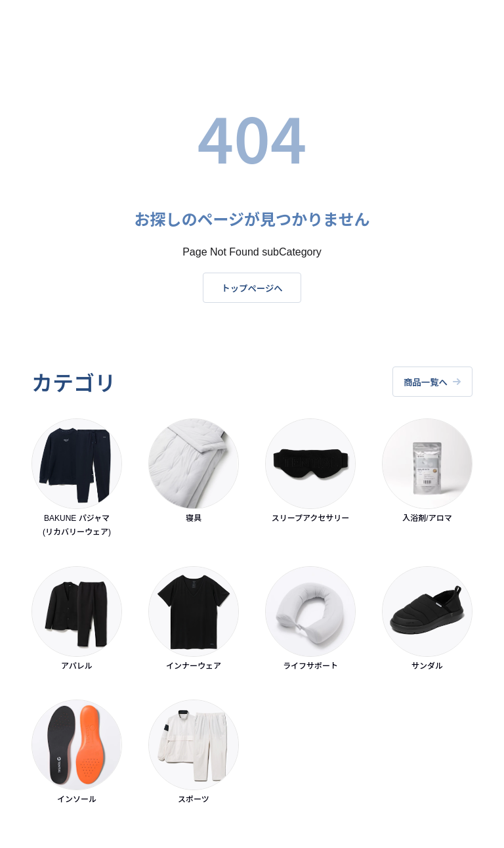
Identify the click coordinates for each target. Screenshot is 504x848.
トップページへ (252, 288)
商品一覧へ (431, 382)
